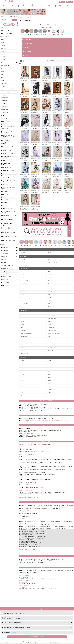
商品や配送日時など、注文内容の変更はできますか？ (17, 628)
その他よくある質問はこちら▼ (37, 637)
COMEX (50, 323)
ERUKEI (22, 326)
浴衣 (22, 273)
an (49, 315)
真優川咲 (50, 365)
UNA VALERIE (51, 353)
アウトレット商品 (24, 305)
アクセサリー (51, 279)
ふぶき (22, 388)
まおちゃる (23, 371)
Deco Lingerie (24, 338)
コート (22, 291)
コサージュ (50, 282)
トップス (50, 300)
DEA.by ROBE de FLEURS (54, 335)
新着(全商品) (23, 255)
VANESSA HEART (52, 350)
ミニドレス (23, 261)
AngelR (22, 323)
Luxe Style (23, 332)
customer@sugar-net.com (26, 514)
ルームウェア (23, 294)
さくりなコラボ (51, 308)
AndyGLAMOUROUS (53, 318)
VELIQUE (23, 341)
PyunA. (22, 397)
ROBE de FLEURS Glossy (27, 335)
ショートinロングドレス (53, 264)
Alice (22, 315)
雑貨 (49, 297)
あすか (22, 382)
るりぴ (49, 382)
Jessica (50, 326)
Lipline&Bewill (51, 329)
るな (49, 385)
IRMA (22, 321)
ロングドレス (51, 261)
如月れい (22, 377)
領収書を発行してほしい (10, 633)
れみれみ (22, 368)
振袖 (22, 308)
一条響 (49, 391)
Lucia (22, 347)
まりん (49, 368)
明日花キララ (51, 362)
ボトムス (22, 302)
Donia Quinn (24, 353)
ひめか (22, 394)
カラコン (22, 297)
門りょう (22, 391)
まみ (22, 379)
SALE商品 (50, 302)
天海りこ (50, 379)
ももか (49, 371)
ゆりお (22, 385)
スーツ (49, 267)
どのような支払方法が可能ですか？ (13, 623)
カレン (49, 388)
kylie (22, 329)
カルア (22, 374)
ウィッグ (50, 294)
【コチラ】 (29, 486)
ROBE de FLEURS (52, 332)
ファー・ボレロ (51, 291)
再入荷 (49, 255)
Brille (49, 338)
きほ (49, 377)
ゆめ (22, 365)
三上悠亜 (22, 362)
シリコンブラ (23, 285)
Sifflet (49, 344)
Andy (22, 318)
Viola (49, 341)
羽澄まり (50, 394)
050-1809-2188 (23, 517)
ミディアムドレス (24, 264)
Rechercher (23, 350)
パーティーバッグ (24, 282)
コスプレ (50, 276)
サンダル (22, 279)
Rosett (22, 344)
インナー (50, 285)
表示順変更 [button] (51, 62)
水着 (49, 273)
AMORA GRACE (24, 355)
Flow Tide (50, 347)
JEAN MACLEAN (52, 321)
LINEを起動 (22, 520)
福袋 (49, 305)
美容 (22, 300)
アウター (22, 288)
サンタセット (23, 276)
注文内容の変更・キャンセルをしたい (13, 618)
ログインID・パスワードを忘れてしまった (14, 613)
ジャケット (50, 288)
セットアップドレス (25, 267)
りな (49, 374)
